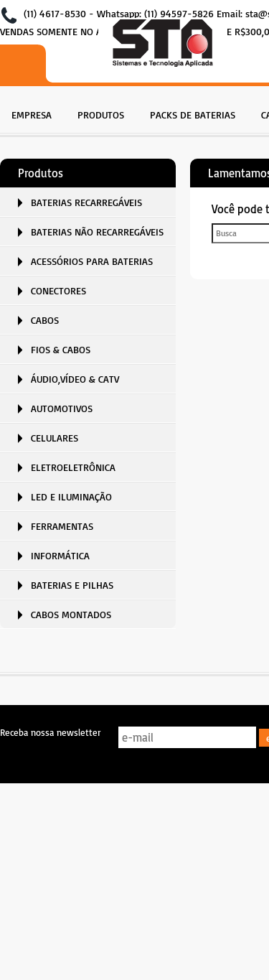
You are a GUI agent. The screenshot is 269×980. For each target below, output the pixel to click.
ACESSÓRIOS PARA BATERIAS (92, 261)
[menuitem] (32, 113)
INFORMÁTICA (60, 555)
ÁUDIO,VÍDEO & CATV (75, 379)
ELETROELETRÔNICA (73, 467)
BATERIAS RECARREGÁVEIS (86, 202)
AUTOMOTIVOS (62, 408)
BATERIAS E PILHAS (72, 585)
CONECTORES (58, 290)
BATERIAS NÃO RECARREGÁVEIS (97, 232)
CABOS (45, 320)
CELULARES (55, 438)
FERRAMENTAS (62, 526)
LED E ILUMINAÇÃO (71, 496)
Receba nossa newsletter (50, 732)
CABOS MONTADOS (71, 614)
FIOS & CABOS (61, 349)
